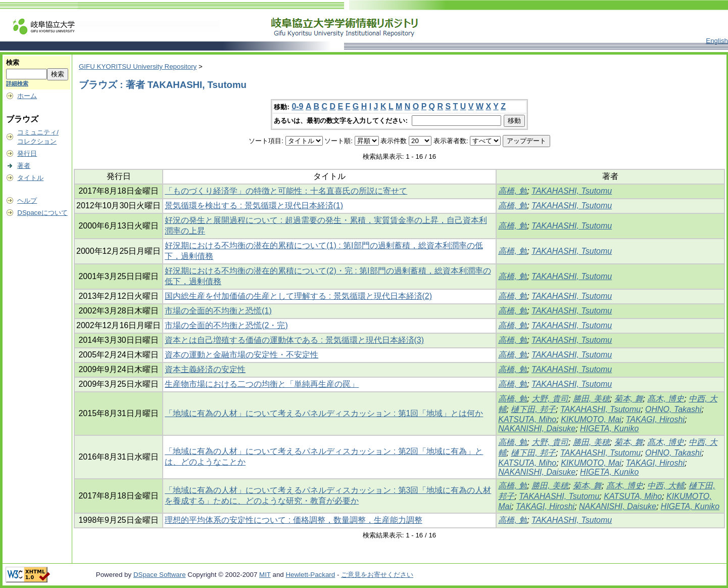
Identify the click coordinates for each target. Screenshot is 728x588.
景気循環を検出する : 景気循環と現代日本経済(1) (254, 206)
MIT (265, 575)
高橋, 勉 (513, 191)
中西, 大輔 (666, 486)
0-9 (297, 106)
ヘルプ (27, 200)
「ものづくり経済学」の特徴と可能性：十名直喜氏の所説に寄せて (286, 191)
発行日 (27, 153)
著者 (24, 166)
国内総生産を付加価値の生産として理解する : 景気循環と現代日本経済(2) (298, 296)
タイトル (30, 178)
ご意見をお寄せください (377, 575)
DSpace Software (160, 575)
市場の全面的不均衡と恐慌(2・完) (226, 325)
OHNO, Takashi (673, 409)
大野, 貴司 (550, 399)
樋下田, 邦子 (533, 409)
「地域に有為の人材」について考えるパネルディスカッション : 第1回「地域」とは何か (324, 413)
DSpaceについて (42, 213)
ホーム (27, 96)
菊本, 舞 (629, 399)
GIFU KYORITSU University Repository (138, 66)
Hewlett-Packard (310, 575)
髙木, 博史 (666, 399)
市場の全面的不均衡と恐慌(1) (218, 311)
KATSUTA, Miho (527, 419)
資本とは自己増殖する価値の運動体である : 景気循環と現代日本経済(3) (294, 340)
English (717, 41)
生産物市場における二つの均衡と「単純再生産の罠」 (262, 384)
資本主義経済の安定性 (205, 369)
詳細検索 (17, 83)
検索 (13, 62)
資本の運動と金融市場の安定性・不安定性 (241, 355)
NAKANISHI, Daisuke (537, 428)
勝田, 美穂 (591, 399)
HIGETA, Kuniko (609, 428)
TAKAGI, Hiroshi (655, 419)
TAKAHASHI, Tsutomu (572, 191)
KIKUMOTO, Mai (591, 419)
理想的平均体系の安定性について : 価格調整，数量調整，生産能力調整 (293, 520)
